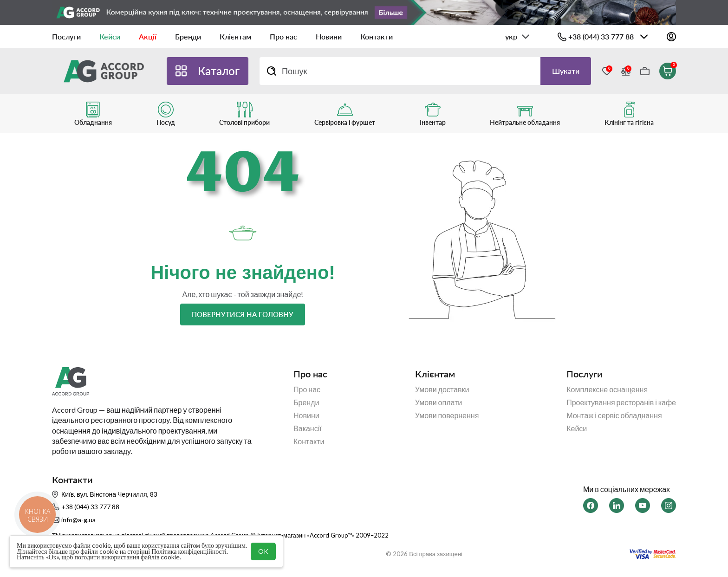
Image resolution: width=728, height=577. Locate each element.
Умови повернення (447, 415)
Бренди (188, 36)
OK (263, 551)
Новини (329, 36)
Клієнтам (235, 36)
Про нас (283, 36)
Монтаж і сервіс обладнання (614, 415)
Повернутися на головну (243, 314)
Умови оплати (439, 402)
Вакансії (308, 428)
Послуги (66, 36)
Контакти (377, 36)
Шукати (566, 71)
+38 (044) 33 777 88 (601, 36)
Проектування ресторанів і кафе (621, 402)
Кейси (110, 36)
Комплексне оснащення (607, 389)
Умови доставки (442, 389)
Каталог (219, 71)
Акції (148, 36)
